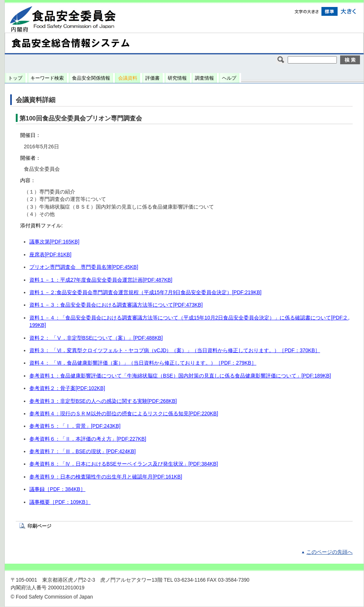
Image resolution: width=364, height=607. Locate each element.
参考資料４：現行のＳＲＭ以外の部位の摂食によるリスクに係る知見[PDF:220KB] (124, 414)
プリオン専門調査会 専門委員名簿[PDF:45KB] (84, 267)
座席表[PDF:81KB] (50, 255)
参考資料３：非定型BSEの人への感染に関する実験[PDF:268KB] (103, 401)
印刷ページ (39, 526)
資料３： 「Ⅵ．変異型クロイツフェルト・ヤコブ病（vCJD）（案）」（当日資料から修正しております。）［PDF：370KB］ (175, 351)
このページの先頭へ (330, 552)
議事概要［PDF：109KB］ (60, 502)
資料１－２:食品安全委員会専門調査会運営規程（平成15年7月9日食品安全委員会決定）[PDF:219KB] (145, 292)
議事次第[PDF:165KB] (54, 242)
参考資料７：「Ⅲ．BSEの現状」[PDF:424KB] (83, 451)
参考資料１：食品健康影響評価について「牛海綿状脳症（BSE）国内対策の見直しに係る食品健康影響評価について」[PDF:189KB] (180, 376)
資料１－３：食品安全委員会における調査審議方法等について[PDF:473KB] (116, 305)
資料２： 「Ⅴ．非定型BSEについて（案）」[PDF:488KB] (96, 338)
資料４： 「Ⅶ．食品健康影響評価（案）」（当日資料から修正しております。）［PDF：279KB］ (143, 363)
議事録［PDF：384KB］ (57, 489)
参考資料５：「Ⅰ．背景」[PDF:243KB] (75, 426)
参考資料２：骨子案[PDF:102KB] (67, 388)
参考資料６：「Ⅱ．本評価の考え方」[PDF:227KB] (88, 439)
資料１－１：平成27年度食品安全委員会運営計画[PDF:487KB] (101, 280)
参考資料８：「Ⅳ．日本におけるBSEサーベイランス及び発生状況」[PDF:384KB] (124, 464)
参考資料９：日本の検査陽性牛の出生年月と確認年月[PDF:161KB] (106, 477)
